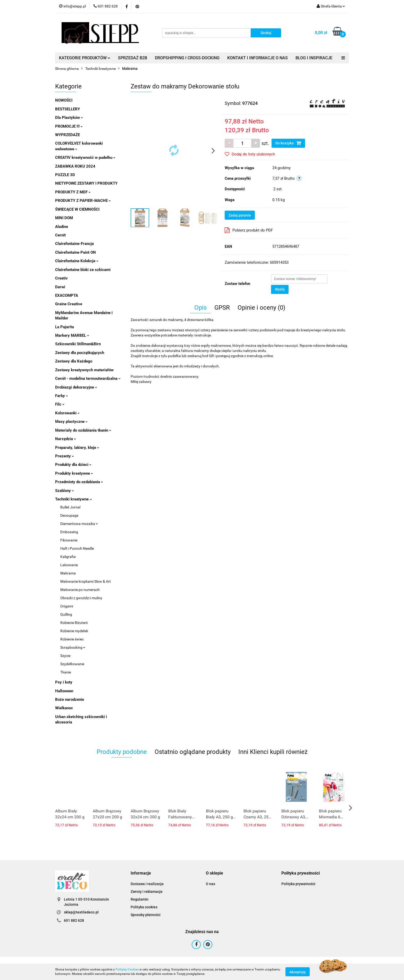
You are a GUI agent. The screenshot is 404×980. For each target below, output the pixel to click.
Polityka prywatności (298, 884)
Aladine (62, 227)
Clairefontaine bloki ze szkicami (83, 270)
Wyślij (280, 289)
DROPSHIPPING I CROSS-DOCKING (187, 58)
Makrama (68, 573)
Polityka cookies (144, 907)
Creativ (61, 278)
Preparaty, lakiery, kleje (77, 448)
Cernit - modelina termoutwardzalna (88, 378)
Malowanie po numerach (80, 590)
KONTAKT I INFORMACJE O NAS (258, 58)
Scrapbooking (73, 647)
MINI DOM (64, 218)
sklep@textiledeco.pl (81, 912)
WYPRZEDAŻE (68, 135)
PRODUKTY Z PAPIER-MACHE (83, 201)
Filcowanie (69, 540)
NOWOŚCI (64, 100)
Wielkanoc (64, 708)
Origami (67, 606)
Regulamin (140, 899)
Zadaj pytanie (240, 215)
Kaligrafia (68, 557)
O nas (211, 884)
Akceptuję (298, 972)
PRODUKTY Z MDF (73, 192)
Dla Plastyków (69, 118)
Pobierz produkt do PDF (249, 230)
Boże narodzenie (70, 699)
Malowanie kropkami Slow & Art (86, 581)
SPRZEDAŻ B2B (133, 58)
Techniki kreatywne (73, 499)
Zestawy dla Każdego (74, 361)
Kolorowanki (67, 413)
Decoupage (69, 515)
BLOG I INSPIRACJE (314, 58)
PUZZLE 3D (65, 175)
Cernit (60, 235)
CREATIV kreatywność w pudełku (85, 158)
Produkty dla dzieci (73, 465)
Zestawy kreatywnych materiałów (84, 370)
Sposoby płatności (146, 915)
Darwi (60, 287)
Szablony (65, 491)
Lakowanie (69, 565)
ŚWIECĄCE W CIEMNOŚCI (77, 209)
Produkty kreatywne (74, 473)
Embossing (69, 532)
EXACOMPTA (67, 295)
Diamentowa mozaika (79, 524)
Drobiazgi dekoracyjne (76, 387)
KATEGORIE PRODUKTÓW (85, 58)
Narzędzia (66, 439)
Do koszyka (288, 143)
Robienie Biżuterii (74, 623)
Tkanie (66, 672)
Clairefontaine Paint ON (75, 252)
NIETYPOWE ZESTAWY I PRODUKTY (86, 183)
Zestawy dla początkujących (80, 353)
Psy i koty (64, 682)
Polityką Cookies (127, 969)
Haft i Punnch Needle (77, 548)
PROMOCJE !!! (69, 126)
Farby (62, 396)
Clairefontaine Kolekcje (77, 261)
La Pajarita (65, 327)
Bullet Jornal (70, 507)
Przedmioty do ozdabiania (79, 482)
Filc (60, 404)
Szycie (65, 656)
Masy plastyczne (71, 422)
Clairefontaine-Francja (74, 244)
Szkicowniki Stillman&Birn (78, 344)
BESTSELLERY (68, 109)
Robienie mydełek (74, 631)
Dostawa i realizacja (147, 884)
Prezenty (65, 456)
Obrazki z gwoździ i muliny (81, 598)
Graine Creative (69, 304)
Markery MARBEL (72, 335)
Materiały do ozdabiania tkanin (83, 430)
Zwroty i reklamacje (147, 892)
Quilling (66, 614)
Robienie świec (72, 639)
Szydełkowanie (72, 664)
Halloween (64, 691)
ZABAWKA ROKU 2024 (75, 166)
